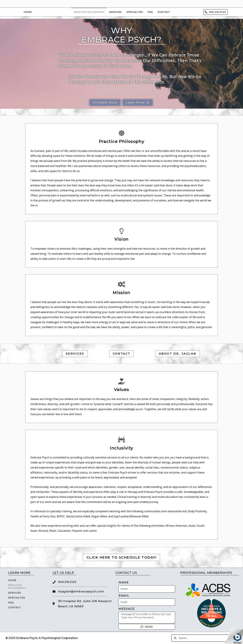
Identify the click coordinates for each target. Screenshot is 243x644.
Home (28, 12)
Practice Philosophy (89, 12)
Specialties (135, 12)
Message (126, 609)
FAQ (150, 12)
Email (124, 596)
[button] (215, 12)
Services (115, 12)
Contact (164, 12)
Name (124, 582)
